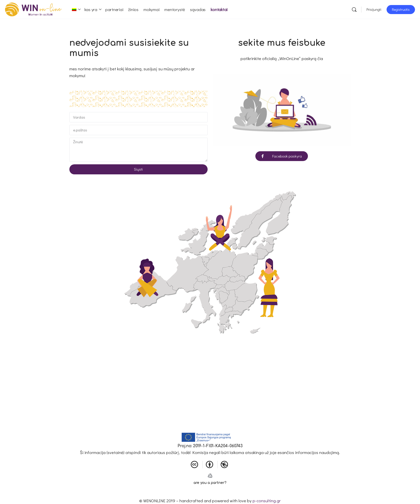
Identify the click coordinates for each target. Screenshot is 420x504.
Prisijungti (374, 9)
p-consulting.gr (267, 501)
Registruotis (401, 9)
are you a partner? (210, 483)
